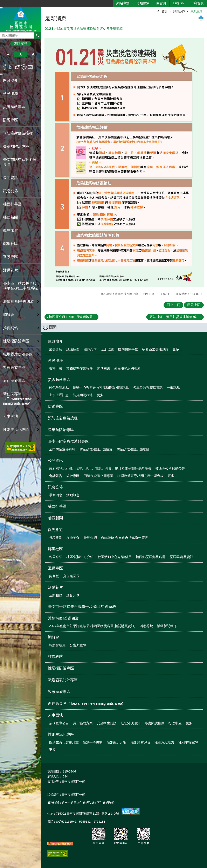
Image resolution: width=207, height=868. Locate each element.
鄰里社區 (55, 549)
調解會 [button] (9, 315)
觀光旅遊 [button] (11, 231)
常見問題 (103, 368)
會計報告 (56, 476)
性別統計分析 (117, 742)
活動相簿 (56, 595)
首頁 (165, 11)
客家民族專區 (14, 367)
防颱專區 (11, 120)
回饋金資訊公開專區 (98, 476)
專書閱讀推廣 (154, 723)
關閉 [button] (53, 327)
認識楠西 (73, 349)
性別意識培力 (164, 742)
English (178, 3)
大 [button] (33, 54)
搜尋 (3, 34)
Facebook (5, 67)
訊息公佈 (179, 11)
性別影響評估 (140, 742)
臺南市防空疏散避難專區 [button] (20, 162)
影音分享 (73, 595)
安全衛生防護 (107, 723)
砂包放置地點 (59, 388)
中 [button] (20, 54)
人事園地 (55, 715)
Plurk (11, 67)
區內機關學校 (128, 349)
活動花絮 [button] (11, 270)
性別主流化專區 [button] (16, 430)
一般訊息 (173, 388)
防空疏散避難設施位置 (96, 449)
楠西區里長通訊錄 (155, 349)
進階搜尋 (21, 43)
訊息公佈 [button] (11, 191)
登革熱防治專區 (16, 146)
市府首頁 (197, 3)
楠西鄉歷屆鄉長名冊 (151, 557)
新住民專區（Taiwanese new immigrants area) (17, 399)
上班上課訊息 (59, 395)
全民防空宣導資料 (62, 449)
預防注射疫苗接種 (18, 133)
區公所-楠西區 (21, 19)
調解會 (54, 637)
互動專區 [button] (11, 257)
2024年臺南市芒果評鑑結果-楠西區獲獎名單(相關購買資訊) (92, 626)
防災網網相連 (83, 395)
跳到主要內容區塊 (2, 2)
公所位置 (108, 349)
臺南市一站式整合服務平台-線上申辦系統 (20, 286)
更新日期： (55, 771)
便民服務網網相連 (127, 368)
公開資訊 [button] (11, 178)
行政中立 (175, 723)
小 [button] (8, 54)
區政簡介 (55, 341)
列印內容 (201, 18)
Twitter (17, 67)
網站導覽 (123, 3)
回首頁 (161, 3)
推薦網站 (11, 328)
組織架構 (90, 349)
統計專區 (73, 476)
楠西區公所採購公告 (170, 468)
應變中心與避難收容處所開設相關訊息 (101, 388)
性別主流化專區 (61, 734)
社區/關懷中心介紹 (80, 557)
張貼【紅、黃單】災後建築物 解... (174, 317)
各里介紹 (56, 557)
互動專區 (55, 568)
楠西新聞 (11, 217)
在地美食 (73, 538)
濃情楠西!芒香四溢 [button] (18, 302)
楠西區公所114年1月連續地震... (72, 317)
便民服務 (55, 360)
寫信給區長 (71, 576)
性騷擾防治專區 (16, 341)
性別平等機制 (93, 742)
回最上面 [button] (194, 305)
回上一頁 (173, 305)
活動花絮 (55, 587)
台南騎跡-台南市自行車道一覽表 (125, 538)
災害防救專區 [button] (14, 107)
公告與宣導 (78, 645)
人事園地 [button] (11, 416)
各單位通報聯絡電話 (148, 388)
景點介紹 (90, 538)
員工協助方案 (83, 723)
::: (2, 8)
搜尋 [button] (37, 35)
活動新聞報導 (167, 626)
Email (30, 67)
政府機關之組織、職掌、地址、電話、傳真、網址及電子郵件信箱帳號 (100, 468)
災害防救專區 (59, 380)
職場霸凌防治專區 (18, 354)
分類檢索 (143, 3)
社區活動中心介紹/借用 (115, 557)
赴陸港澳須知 (131, 723)
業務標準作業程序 (80, 368)
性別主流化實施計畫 (64, 742)
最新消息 (196, 11)
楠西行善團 (12, 204)
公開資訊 (55, 460)
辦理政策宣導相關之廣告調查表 (140, 476)
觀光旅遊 (55, 530)
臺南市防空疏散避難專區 (68, 441)
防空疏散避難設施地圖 (133, 449)
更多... (177, 349)
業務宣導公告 (59, 723)
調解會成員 (57, 645)
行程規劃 (56, 538)
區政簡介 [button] (11, 80)
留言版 (54, 576)
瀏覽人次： (55, 776)
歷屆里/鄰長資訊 (181, 557)
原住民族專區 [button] (14, 381)
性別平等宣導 (188, 742)
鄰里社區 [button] (11, 244)
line (24, 67)
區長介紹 (56, 349)
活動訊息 (73, 495)
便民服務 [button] (11, 94)
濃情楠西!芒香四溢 (63, 618)
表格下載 (56, 368)
